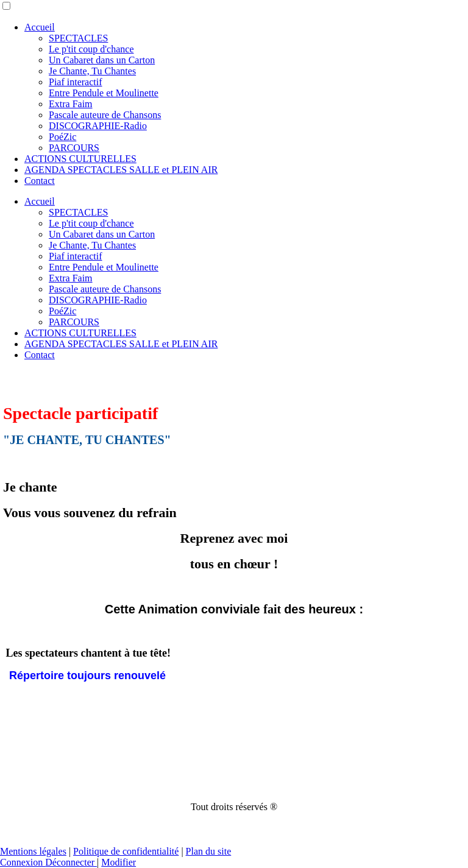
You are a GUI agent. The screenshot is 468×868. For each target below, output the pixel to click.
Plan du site (209, 851)
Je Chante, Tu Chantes (92, 71)
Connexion (23, 862)
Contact (40, 181)
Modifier (119, 862)
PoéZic (62, 137)
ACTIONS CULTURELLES (80, 159)
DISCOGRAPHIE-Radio (98, 126)
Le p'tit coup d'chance (91, 49)
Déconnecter (71, 862)
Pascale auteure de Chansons (105, 115)
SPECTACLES (78, 38)
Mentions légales (33, 851)
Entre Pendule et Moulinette (104, 93)
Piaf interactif (76, 82)
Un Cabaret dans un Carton (102, 60)
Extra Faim (71, 104)
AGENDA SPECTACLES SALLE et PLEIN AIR (121, 170)
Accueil (40, 27)
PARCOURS (74, 148)
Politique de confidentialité (126, 851)
